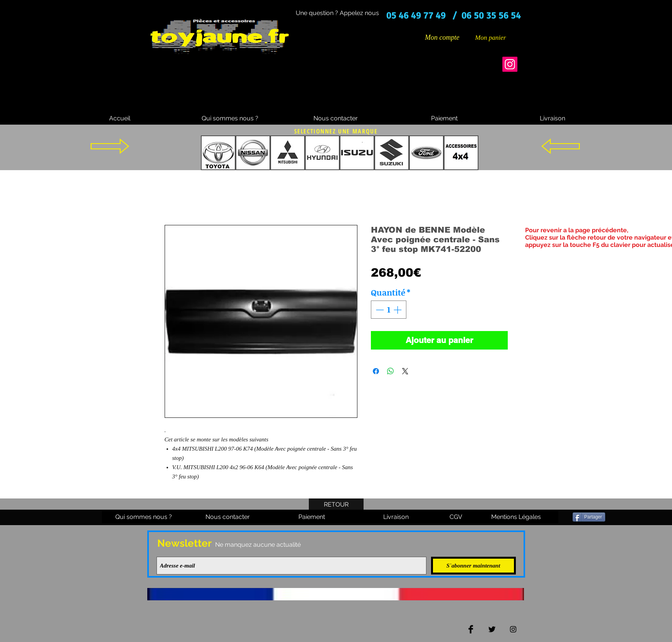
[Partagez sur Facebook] (376, 371)
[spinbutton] (388, 310)
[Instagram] (510, 64)
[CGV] (456, 517)
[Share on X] (405, 371)
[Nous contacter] (336, 118)
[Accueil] (120, 118)
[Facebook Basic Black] (471, 629)
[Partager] (589, 517)
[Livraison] (552, 118)
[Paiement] (445, 118)
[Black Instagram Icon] (513, 629)
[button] (496, 37)
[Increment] (398, 310)
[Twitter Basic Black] (492, 629)
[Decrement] (379, 310)
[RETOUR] (336, 505)
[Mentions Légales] (516, 517)
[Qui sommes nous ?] (230, 118)
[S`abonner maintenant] (473, 566)
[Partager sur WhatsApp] (391, 371)
